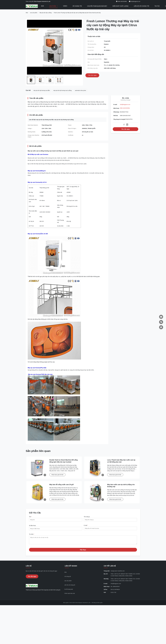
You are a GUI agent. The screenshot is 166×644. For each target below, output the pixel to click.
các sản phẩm (34, 13)
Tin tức (157, 6)
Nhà (43, 6)
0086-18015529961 (125, 108)
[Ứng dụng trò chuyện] (161, 322)
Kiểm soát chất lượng (120, 6)
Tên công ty (87, 517)
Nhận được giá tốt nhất (57, 475)
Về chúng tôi (77, 6)
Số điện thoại (32, 526)
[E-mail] (161, 317)
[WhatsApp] (161, 327)
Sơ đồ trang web (69, 590)
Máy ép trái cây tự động (46, 13)
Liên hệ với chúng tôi (141, 6)
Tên (30, 517)
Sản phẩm (53, 6)
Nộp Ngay (83, 551)
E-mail (86, 525)
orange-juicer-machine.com (118, 572)
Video (65, 6)
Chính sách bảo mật (70, 595)
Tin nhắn (32, 534)
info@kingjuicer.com (135, 1)
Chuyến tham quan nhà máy (97, 6)
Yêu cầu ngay (125, 129)
